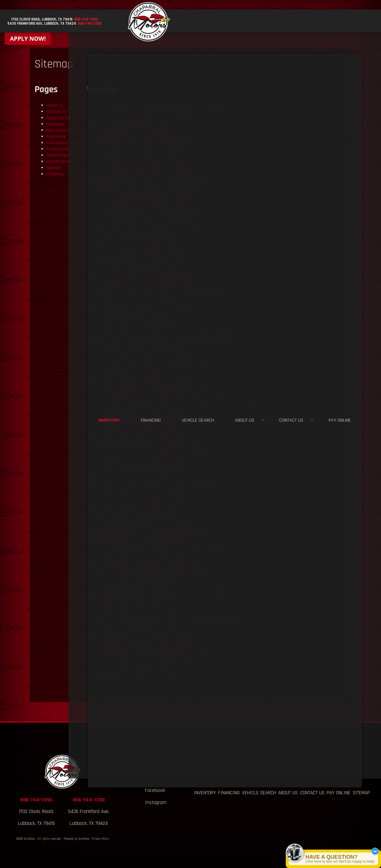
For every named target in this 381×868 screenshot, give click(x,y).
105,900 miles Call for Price (149, 368)
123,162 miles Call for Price (148, 680)
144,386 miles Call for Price (147, 143)
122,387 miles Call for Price (145, 287)
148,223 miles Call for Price (143, 461)
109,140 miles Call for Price (146, 162)
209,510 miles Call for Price (156, 274)
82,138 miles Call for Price (139, 237)
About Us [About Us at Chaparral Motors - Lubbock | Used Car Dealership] (299, 22)
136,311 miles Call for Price (146, 149)
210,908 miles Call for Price (166, 343)
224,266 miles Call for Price (165, 530)
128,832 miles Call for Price (154, 436)
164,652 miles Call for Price (157, 518)
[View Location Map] (48, 20)
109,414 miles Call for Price (149, 443)
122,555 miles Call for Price (152, 199)
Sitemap (361, 793)
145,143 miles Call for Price (148, 174)
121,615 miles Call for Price (149, 230)
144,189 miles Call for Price (156, 418)
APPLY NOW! (28, 39)
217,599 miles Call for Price (148, 605)
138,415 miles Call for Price (145, 511)
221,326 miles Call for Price (154, 355)
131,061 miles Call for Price (160, 112)
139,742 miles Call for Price (156, 205)
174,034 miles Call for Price (154, 386)
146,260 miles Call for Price (148, 249)
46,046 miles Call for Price (146, 642)
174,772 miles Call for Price (155, 180)
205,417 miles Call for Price (147, 380)
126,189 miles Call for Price (144, 468)
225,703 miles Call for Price (147, 649)
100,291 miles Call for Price (148, 118)
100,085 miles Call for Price (142, 499)
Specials (54, 168)
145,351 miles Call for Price (149, 611)
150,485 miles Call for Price (155, 424)
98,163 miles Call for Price (142, 255)
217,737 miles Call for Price (168, 617)
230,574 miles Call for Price (156, 349)
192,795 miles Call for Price (156, 630)
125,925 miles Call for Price (143, 449)
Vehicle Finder (59, 162)
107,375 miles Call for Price (141, 130)
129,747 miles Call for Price (144, 243)
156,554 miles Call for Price (146, 193)
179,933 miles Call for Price (165, 330)
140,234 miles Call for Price (138, 624)
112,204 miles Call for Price (146, 393)
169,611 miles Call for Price (142, 568)
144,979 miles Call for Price (143, 305)
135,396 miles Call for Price (149, 480)
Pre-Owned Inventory (66, 143)
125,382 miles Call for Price (143, 374)
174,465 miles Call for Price (138, 155)
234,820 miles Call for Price (161, 318)
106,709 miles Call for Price (143, 336)
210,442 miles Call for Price (145, 555)
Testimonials (58, 155)
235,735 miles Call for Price (180, 405)
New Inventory (60, 130)
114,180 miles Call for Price (149, 218)
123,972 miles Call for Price (159, 455)
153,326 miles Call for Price (147, 524)
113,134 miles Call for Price (150, 224)
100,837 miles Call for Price (138, 268)
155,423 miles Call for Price (145, 674)
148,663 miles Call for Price (154, 124)
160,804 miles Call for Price (143, 324)
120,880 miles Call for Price (149, 212)
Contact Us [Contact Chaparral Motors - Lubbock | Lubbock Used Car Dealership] (333, 22)
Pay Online (56, 137)
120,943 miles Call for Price (154, 262)
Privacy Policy (59, 149)
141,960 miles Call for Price (162, 549)
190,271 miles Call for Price (148, 561)
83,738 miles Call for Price (142, 543)
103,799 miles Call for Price (156, 486)
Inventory (55, 174)
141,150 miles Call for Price (148, 299)
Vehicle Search (259, 793)
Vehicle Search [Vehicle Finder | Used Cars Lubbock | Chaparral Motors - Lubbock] (265, 22)
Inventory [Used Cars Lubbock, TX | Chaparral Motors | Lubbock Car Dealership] (201, 22)
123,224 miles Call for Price (149, 505)
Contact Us (57, 112)
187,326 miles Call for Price (152, 361)
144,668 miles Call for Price (149, 661)
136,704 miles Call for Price (145, 599)
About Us (55, 105)
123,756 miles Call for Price (145, 636)
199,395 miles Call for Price (154, 536)
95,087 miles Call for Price (160, 586)
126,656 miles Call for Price (151, 137)
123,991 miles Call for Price (156, 187)
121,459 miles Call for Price (144, 430)
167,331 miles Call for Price (148, 474)
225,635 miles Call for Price (163, 293)
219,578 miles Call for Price (162, 399)
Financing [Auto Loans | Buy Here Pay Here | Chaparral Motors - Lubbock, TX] (229, 22)
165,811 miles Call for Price (155, 574)
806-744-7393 (36, 800)
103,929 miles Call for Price (142, 311)
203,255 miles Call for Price (153, 655)
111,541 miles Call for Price (159, 105)
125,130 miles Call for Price (140, 667)
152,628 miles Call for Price (165, 592)
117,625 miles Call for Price (150, 280)
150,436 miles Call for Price (147, 168)
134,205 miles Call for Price (143, 493)
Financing (55, 124)
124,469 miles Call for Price (143, 580)
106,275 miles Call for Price (150, 411)
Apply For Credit (62, 118)
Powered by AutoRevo (76, 839)
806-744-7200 (89, 800)
